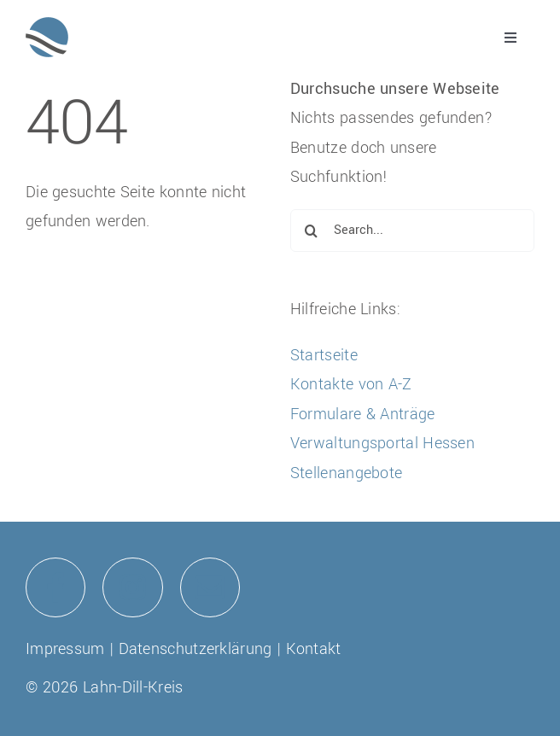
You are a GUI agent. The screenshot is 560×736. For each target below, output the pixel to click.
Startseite (324, 355)
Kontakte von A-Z (351, 384)
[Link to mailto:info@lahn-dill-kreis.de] (210, 587)
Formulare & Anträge (363, 414)
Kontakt (314, 649)
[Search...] (412, 231)
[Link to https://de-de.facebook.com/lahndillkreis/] (55, 587)
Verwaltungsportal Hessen (382, 443)
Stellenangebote (347, 473)
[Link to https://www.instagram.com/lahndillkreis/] (132, 587)
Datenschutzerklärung (195, 649)
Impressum (65, 649)
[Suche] (312, 231)
